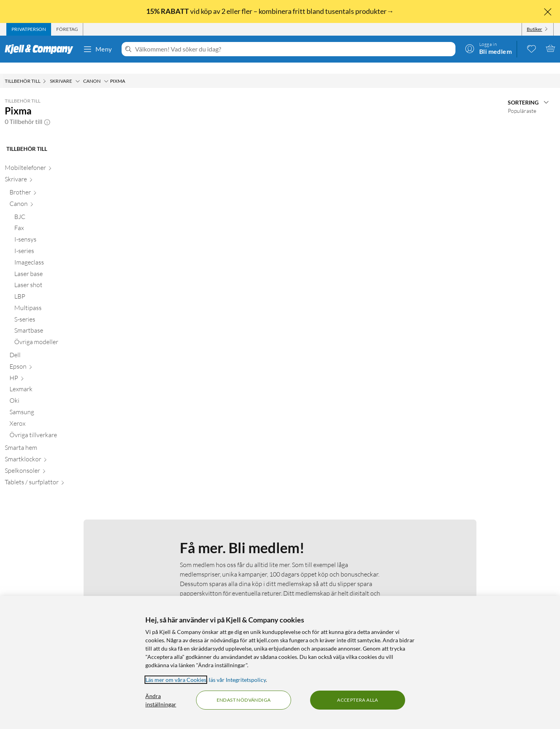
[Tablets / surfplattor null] (50, 473)
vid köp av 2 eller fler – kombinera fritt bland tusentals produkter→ (270, 11)
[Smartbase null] (55, 321)
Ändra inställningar (161, 700)
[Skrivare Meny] (78, 70)
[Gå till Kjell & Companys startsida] (41, 49)
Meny (97, 49)
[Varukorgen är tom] (550, 48)
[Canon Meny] (106, 70)
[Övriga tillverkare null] (52, 425)
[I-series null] (55, 241)
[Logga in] (488, 48)
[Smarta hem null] (50, 438)
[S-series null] (55, 310)
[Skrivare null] (50, 170)
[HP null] (52, 368)
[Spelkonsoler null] (50, 461)
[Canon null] (52, 194)
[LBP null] (55, 287)
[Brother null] (52, 183)
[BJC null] (55, 207)
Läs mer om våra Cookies (176, 680)
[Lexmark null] (52, 380)
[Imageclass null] (55, 253)
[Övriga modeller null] (55, 332)
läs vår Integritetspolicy (237, 680)
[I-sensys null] (55, 230)
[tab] (29, 29)
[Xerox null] (52, 414)
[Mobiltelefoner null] (50, 158)
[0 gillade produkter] (531, 48)
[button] (47, 110)
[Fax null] (55, 218)
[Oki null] (52, 391)
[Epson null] (52, 357)
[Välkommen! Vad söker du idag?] (294, 49)
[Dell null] (52, 345)
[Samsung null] (52, 403)
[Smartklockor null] (50, 450)
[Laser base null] (55, 264)
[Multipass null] (55, 298)
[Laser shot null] (55, 275)
